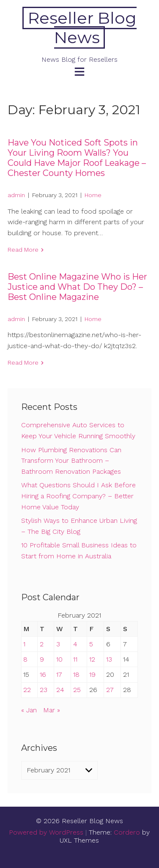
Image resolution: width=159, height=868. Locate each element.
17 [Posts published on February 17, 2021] (59, 674)
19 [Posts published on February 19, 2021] (92, 674)
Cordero (127, 832)
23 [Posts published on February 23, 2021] (44, 690)
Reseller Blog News (82, 28)
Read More (23, 250)
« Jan (29, 710)
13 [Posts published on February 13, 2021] (109, 659)
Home (93, 195)
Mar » (52, 710)
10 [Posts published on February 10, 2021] (59, 659)
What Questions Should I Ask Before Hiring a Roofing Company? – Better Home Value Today (78, 496)
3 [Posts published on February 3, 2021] (58, 644)
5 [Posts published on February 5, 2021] (91, 644)
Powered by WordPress (46, 832)
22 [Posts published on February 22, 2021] (27, 690)
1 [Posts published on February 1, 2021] (24, 644)
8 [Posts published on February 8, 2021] (25, 659)
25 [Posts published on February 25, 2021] (77, 690)
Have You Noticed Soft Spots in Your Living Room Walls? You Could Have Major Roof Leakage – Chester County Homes (77, 158)
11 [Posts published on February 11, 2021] (75, 659)
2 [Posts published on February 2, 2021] (42, 644)
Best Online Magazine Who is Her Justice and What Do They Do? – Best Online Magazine (77, 287)
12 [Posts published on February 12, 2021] (92, 659)
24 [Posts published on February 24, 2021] (60, 690)
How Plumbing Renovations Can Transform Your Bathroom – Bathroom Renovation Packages (71, 461)
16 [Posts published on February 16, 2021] (43, 674)
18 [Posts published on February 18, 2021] (76, 674)
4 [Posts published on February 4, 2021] (75, 644)
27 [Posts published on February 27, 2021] (110, 690)
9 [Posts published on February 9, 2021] (42, 659)
